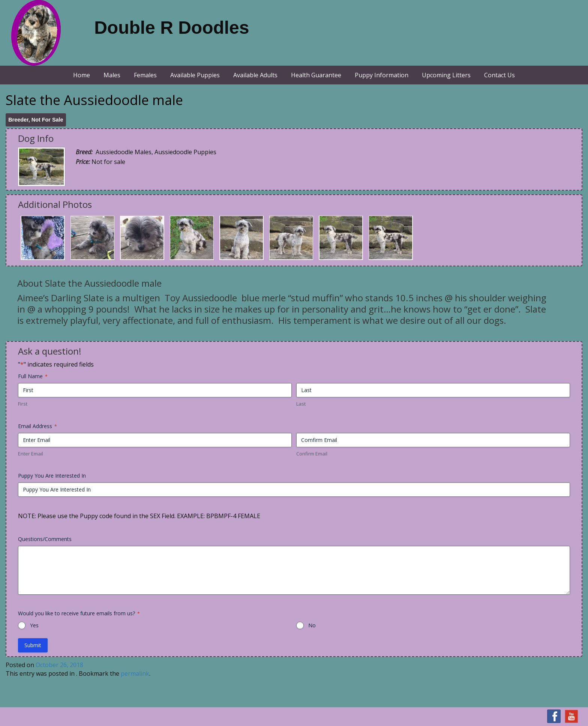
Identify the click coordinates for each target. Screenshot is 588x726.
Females (145, 75)
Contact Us (499, 75)
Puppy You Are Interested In (52, 476)
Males (112, 75)
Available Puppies (195, 75)
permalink (135, 673)
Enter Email (31, 454)
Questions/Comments (45, 539)
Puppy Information (382, 75)
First (23, 404)
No (312, 625)
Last (301, 404)
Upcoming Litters (446, 75)
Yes (34, 625)
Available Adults (255, 75)
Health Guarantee (316, 75)
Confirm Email (312, 454)
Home (82, 75)
